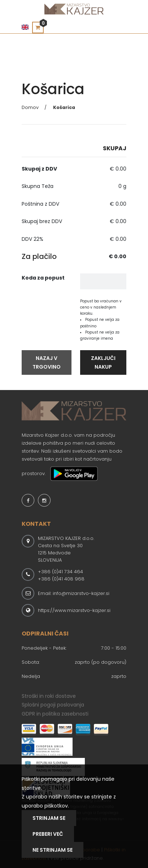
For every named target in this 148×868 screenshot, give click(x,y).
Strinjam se (49, 818)
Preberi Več (48, 834)
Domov (30, 107)
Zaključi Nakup (103, 362)
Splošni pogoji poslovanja (53, 705)
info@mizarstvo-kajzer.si (81, 593)
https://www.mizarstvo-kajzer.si (74, 610)
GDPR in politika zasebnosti (55, 714)
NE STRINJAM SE (53, 850)
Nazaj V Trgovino (47, 362)
